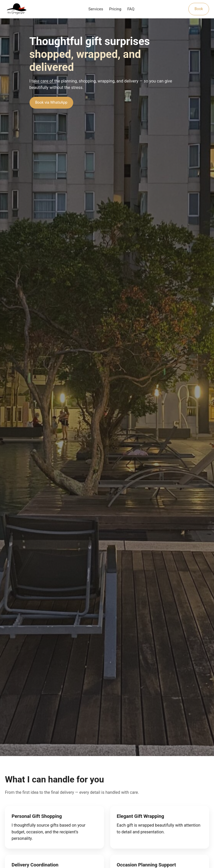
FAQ (131, 9)
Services (96, 9)
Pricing (115, 9)
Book (199, 9)
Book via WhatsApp (51, 103)
